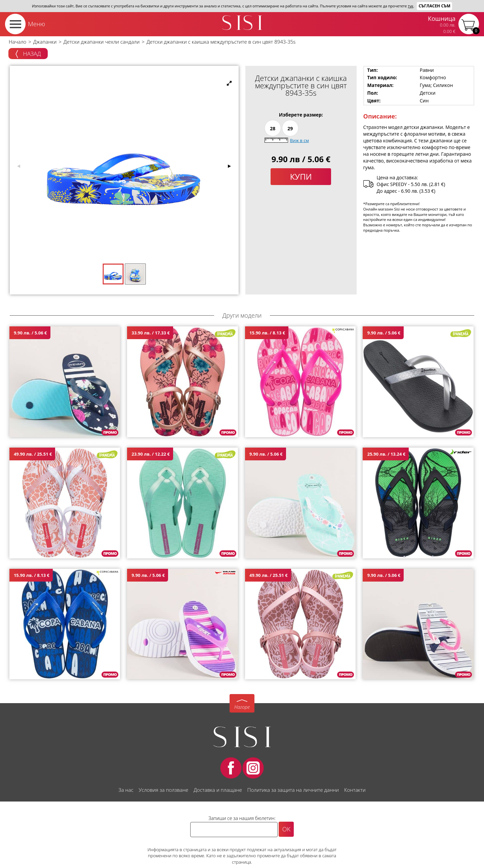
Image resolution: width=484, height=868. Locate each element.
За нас (126, 790)
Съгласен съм (434, 6)
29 (290, 128)
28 (273, 128)
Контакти (355, 790)
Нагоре (242, 707)
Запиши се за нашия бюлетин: (242, 818)
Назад (28, 54)
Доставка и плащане (218, 790)
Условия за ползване (164, 790)
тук (410, 6)
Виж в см (299, 140)
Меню (36, 24)
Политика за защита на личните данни (293, 790)
